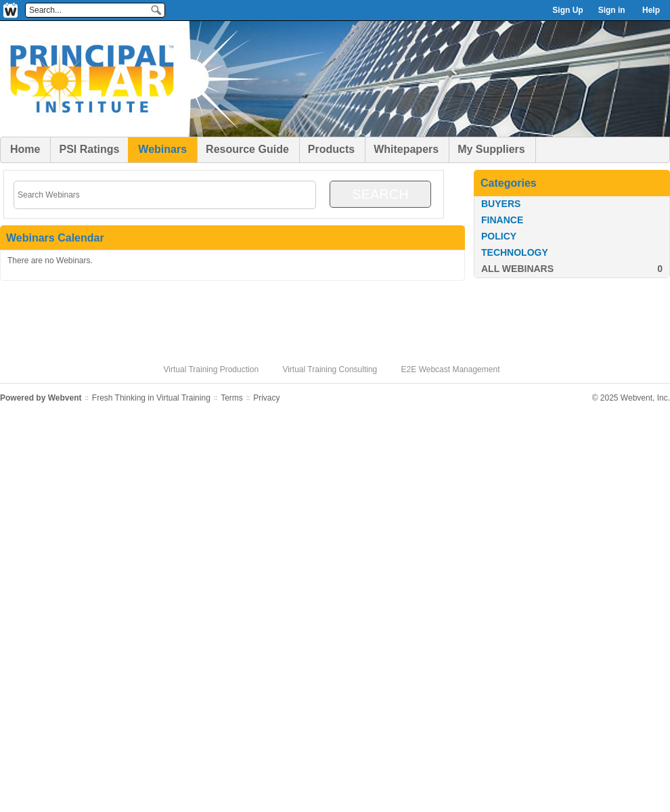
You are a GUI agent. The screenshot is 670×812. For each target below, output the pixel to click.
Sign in (612, 10)
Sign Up (567, 10)
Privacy (266, 398)
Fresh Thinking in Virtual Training (151, 398)
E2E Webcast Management (451, 369)
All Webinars (517, 269)
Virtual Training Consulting (330, 369)
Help (651, 10)
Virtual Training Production (211, 369)
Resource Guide (247, 149)
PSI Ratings (89, 149)
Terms (232, 398)
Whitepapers (406, 149)
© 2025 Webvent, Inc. (631, 398)
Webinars (162, 149)
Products (331, 149)
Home (25, 149)
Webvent (65, 398)
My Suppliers (491, 149)
